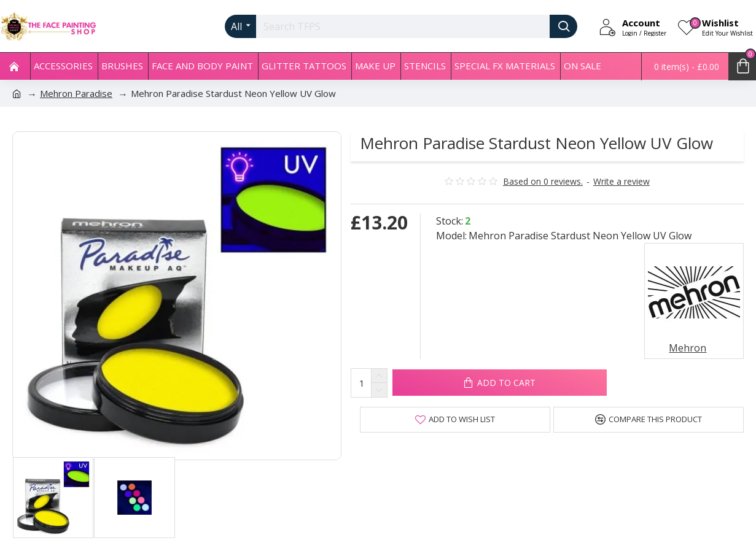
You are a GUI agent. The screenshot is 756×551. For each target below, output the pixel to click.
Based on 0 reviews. (543, 181)
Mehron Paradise (76, 93)
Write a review (622, 181)
